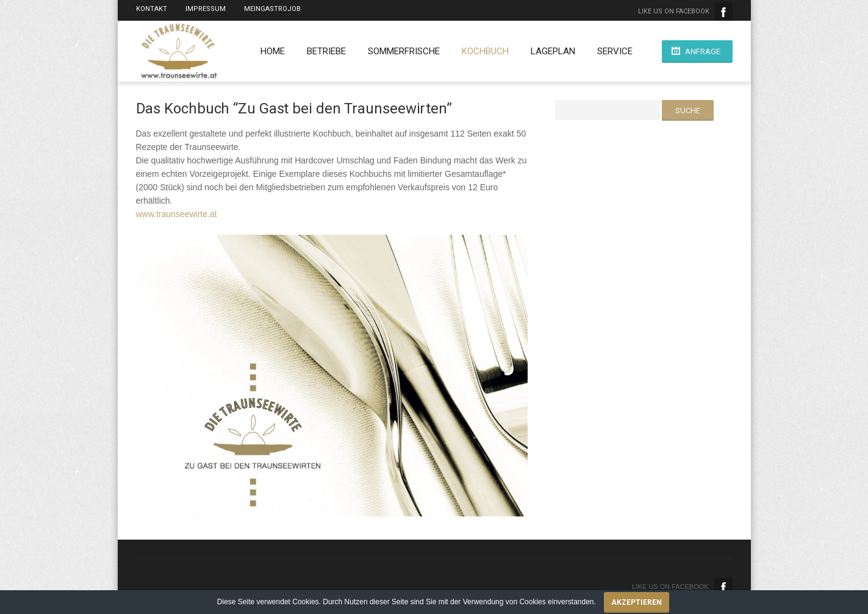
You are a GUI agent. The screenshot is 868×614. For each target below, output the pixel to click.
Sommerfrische (404, 51)
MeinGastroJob (272, 9)
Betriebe (326, 51)
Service (615, 51)
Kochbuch (485, 51)
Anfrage (703, 52)
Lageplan (553, 51)
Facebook (723, 12)
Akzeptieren (637, 602)
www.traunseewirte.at (177, 214)
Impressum (206, 9)
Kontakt (152, 9)
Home (273, 51)
